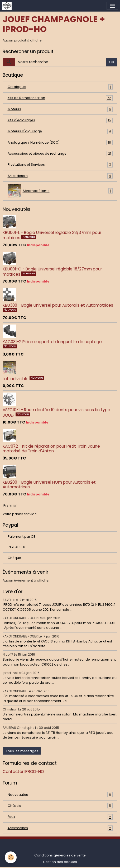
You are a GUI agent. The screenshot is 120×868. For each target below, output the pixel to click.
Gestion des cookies (60, 862)
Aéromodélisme (60, 191)
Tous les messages (22, 751)
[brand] (8, 6)
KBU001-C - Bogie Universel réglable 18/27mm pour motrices (52, 272)
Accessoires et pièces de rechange (60, 154)
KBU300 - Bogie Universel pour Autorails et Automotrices (58, 305)
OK (112, 62)
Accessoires (60, 828)
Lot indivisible (16, 379)
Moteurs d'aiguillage (60, 131)
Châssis (60, 806)
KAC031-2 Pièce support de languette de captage (52, 342)
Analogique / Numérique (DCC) (60, 143)
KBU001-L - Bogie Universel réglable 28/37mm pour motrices (52, 235)
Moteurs (60, 109)
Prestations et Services (60, 165)
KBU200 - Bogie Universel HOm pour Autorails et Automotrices (49, 485)
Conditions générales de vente (60, 855)
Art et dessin (60, 176)
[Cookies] (11, 857)
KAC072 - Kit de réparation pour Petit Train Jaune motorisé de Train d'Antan (51, 449)
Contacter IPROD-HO (23, 772)
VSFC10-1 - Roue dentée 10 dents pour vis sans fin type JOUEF (56, 412)
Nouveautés (60, 795)
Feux (60, 817)
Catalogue (60, 87)
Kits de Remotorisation (60, 98)
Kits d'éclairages (60, 120)
